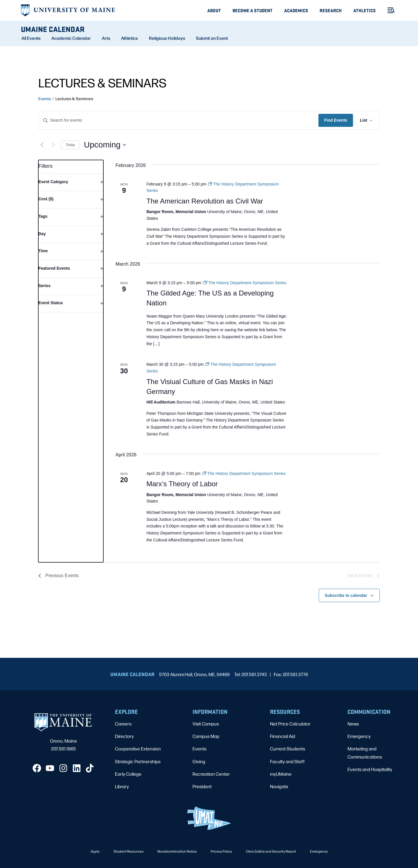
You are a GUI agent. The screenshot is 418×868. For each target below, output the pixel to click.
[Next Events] (53, 145)
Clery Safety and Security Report (271, 851)
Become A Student (253, 10)
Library (122, 786)
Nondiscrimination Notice (177, 851)
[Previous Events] (42, 145)
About (214, 10)
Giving (199, 761)
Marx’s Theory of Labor (182, 484)
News (353, 724)
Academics (296, 10)
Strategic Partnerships (138, 761)
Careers (123, 724)
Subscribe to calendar (346, 595)
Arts (106, 38)
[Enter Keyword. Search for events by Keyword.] (179, 120)
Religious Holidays (167, 38)
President (202, 786)
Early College (128, 774)
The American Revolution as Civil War (205, 201)
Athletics (364, 10)
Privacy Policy (221, 851)
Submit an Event (212, 38)
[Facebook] (37, 768)
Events (45, 98)
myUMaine (281, 774)
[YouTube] (50, 768)
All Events (31, 38)
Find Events (336, 120)
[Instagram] (63, 768)
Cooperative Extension (138, 749)
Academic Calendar (71, 38)
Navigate (279, 786)
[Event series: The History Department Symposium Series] (245, 283)
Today (70, 145)
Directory (124, 736)
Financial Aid (283, 736)
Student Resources (128, 851)
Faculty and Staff (287, 761)
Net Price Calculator (290, 724)
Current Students (288, 749)
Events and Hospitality (370, 769)
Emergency (359, 736)
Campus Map (206, 736)
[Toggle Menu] (389, 10)
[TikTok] (90, 768)
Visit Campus (206, 724)
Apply (95, 851)
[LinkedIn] (77, 768)
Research (331, 10)
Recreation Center (211, 774)
